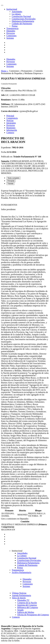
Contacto (10, 133)
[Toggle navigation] (2, 5)
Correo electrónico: (10, 111)
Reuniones (11, 128)
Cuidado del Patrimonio (22, 24)
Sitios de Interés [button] (19, 598)
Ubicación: (6, 88)
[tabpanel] (25, 347)
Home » (5, 71)
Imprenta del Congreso (27, 605)
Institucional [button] (12, 9)
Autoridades (17, 12)
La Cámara (22, 556)
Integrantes (11, 123)
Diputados (11, 31)
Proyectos (11, 33)
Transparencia (12, 28)
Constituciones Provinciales (24, 19)
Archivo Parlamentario (21, 572)
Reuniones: (6, 100)
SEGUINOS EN (8, 530)
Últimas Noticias (19, 593)
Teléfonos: (6, 104)
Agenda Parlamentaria (22, 595)
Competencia (12, 118)
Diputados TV (23, 600)
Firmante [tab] (11, 181)
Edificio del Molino (26, 612)
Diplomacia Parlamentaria (23, 21)
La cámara (16, 14)
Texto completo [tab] (13, 178)
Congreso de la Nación (27, 603)
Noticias (10, 120)
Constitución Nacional (21, 16)
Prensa (15, 26)
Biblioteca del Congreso (28, 607)
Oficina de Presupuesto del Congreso (33, 615)
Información (12, 130)
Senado (20, 610)
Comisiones (11, 36)
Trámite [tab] (10, 184)
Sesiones (10, 38)
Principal (10, 116)
